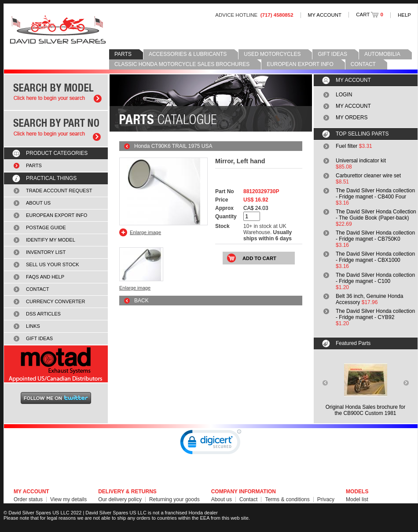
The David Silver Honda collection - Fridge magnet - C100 (375, 278)
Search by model (56, 92)
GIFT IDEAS (332, 54)
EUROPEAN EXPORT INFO (300, 64)
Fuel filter (346, 146)
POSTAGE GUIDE (46, 227)
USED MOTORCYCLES (272, 54)
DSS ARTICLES (43, 314)
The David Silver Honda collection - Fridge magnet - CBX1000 (375, 257)
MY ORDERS (352, 117)
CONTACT (363, 64)
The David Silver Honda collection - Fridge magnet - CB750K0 (375, 236)
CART (370, 15)
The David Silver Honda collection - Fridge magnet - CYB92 (375, 314)
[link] (211, 444)
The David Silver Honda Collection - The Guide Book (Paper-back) (376, 215)
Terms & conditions (287, 499)
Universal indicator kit (361, 161)
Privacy (326, 499)
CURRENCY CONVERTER (55, 301)
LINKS (33, 326)
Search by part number (56, 129)
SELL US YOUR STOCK (53, 264)
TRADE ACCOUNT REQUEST (59, 191)
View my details (68, 499)
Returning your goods (174, 499)
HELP (404, 15)
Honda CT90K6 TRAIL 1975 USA (173, 146)
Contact (248, 499)
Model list (357, 499)
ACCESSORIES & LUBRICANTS (188, 54)
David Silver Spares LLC (58, 30)
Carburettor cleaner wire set (368, 176)
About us (222, 499)
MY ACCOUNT (325, 15)
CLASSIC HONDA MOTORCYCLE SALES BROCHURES (182, 64)
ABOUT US (38, 203)
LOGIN (344, 95)
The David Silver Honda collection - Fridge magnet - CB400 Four (375, 194)
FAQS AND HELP (45, 277)
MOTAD (56, 364)
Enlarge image (145, 232)
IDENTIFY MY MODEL (51, 240)
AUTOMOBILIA (382, 54)
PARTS (123, 54)
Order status (28, 499)
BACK (141, 301)
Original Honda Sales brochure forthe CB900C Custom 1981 (365, 410)
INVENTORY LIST (46, 252)
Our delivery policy (120, 499)
